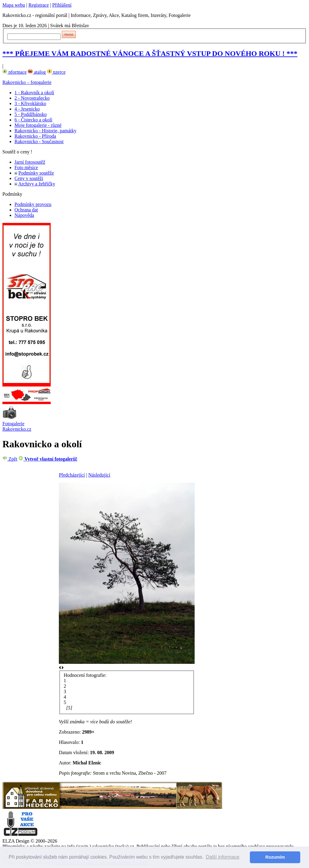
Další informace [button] (223, 857)
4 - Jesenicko (27, 109)
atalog (37, 72)
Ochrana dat (26, 210)
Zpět (10, 459)
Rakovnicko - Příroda (35, 136)
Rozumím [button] (275, 857)
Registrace (39, 5)
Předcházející (72, 475)
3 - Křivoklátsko (30, 103)
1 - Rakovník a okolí (34, 93)
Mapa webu (14, 5)
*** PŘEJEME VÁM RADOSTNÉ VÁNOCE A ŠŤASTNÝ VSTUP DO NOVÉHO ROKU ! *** (150, 53)
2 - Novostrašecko (32, 98)
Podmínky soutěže (36, 173)
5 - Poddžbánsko (31, 114)
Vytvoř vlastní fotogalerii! (48, 459)
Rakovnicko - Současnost (39, 141)
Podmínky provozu (33, 204)
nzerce (56, 72)
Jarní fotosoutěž (30, 162)
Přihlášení (62, 5)
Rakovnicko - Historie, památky (45, 131)
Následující (99, 475)
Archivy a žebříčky (37, 184)
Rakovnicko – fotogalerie (27, 82)
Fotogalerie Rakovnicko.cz (17, 426)
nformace (14, 72)
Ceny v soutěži (29, 178)
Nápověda (24, 215)
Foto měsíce (26, 167)
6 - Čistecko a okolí (33, 120)
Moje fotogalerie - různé (38, 125)
